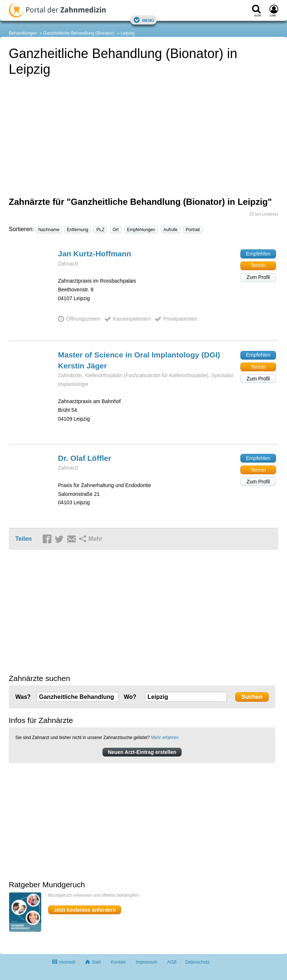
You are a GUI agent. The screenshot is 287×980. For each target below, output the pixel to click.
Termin (258, 265)
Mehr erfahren (165, 738)
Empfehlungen (141, 230)
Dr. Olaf (85, 458)
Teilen (24, 539)
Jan (95, 254)
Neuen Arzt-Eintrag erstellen (142, 752)
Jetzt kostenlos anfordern (85, 910)
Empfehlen (258, 254)
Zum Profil (258, 277)
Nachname (49, 230)
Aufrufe (170, 230)
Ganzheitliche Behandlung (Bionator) (79, 33)
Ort (116, 230)
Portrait (193, 230)
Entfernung (77, 230)
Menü (144, 20)
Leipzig (128, 33)
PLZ (100, 230)
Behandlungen (23, 33)
